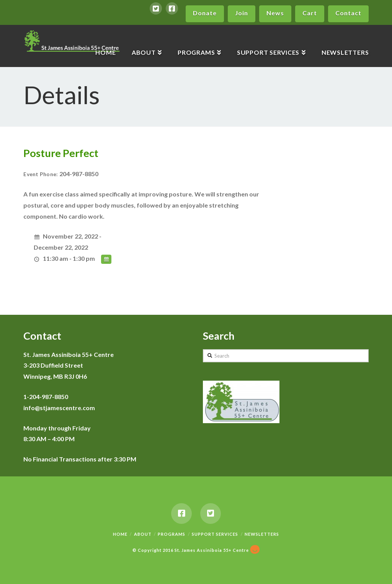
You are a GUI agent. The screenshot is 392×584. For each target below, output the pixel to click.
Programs (171, 534)
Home (120, 534)
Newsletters (262, 534)
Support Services (215, 534)
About (143, 534)
